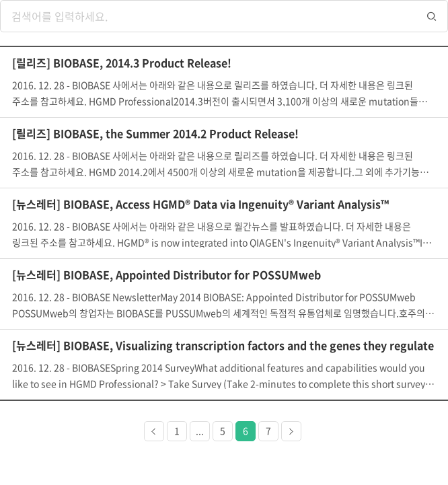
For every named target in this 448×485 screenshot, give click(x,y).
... (200, 431)
